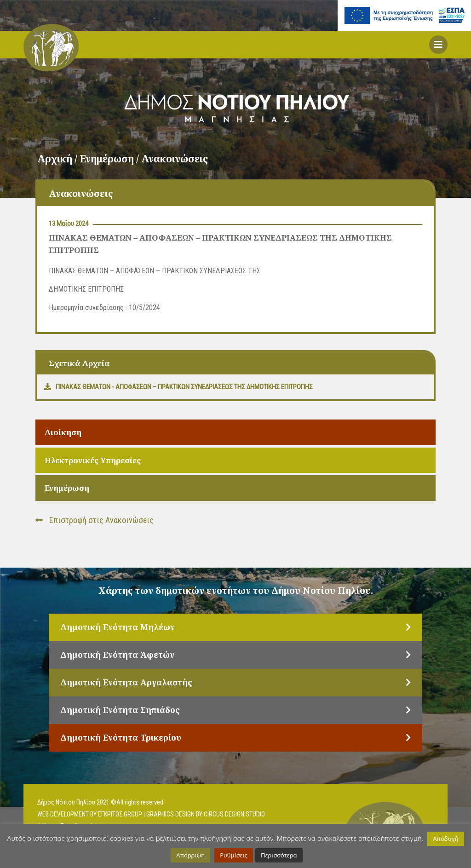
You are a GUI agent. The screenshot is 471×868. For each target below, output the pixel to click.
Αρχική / (58, 159)
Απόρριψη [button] (190, 855)
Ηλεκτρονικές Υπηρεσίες (93, 460)
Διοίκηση (63, 432)
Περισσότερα (279, 855)
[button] (438, 45)
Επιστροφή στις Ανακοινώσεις (95, 520)
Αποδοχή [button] (445, 839)
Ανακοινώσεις (175, 159)
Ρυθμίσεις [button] (234, 855)
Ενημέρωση (67, 488)
